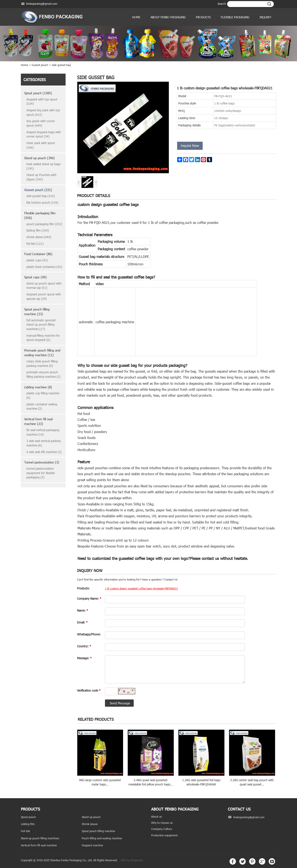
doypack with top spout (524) (42, 102)
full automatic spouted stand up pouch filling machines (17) (41, 325)
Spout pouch (28, 817)
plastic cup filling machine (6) (43, 395)
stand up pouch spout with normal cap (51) (44, 286)
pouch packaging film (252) (44, 224)
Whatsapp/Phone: (89, 634)
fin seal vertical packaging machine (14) (43, 432)
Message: (84, 658)
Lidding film (28, 824)
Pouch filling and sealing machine (102, 838)
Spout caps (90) (35, 277)
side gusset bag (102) (41, 196)
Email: (82, 622)
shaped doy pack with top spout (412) (43, 112)
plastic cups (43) (37, 260)
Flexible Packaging (235, 17)
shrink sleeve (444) (39, 237)
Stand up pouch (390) (39, 158)
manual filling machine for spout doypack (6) (43, 338)
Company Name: (89, 598)
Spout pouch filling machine (98, 831)
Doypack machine (92, 845)
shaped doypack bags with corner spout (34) (44, 134)
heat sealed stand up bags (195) (43, 166)
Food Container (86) (38, 254)
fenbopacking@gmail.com (42, 4)
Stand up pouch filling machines (40, 838)
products (203, 17)
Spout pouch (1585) (38, 93)
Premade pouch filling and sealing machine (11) (42, 353)
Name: (83, 610)
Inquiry (265, 17)
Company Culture (162, 829)
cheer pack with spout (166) (41, 145)
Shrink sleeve (90, 824)
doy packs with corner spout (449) (41, 123)
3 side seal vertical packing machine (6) (44, 443)
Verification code (89, 690)
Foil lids (25, 831)
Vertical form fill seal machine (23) (38, 421)
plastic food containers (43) (44, 267)
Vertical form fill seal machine (39, 845)
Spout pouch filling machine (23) (37, 312)
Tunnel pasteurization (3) (42, 462)
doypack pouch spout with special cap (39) (44, 296)
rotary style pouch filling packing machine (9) (42, 363)
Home (136, 17)
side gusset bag (61, 65)
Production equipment (164, 835)
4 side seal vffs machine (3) (44, 452)
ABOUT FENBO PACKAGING (168, 17)
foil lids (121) (35, 244)
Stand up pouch (91, 817)
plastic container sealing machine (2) (42, 406)
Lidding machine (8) (38, 387)
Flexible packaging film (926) (40, 215)
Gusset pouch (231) (38, 190)
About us (156, 817)
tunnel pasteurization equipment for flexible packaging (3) (41, 473)
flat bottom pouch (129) (42, 202)
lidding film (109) (38, 230)
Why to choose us (162, 823)
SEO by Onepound (132, 860)
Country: (84, 646)
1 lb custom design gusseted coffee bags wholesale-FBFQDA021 (141, 588)
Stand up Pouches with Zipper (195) (41, 177)
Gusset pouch (40, 65)
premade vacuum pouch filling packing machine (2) (43, 374)
